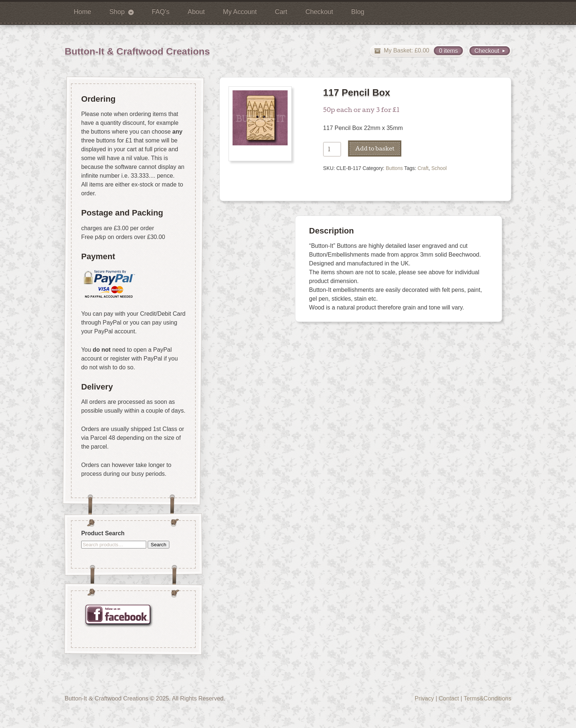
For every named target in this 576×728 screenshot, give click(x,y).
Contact (449, 698)
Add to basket (375, 148)
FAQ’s (161, 12)
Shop (117, 12)
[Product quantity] (332, 149)
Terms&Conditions (487, 698)
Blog (358, 12)
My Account (240, 12)
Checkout (319, 12)
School (439, 168)
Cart (281, 12)
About (196, 12)
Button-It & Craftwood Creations (137, 51)
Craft (423, 168)
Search (158, 544)
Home (83, 12)
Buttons (394, 168)
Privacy (424, 698)
